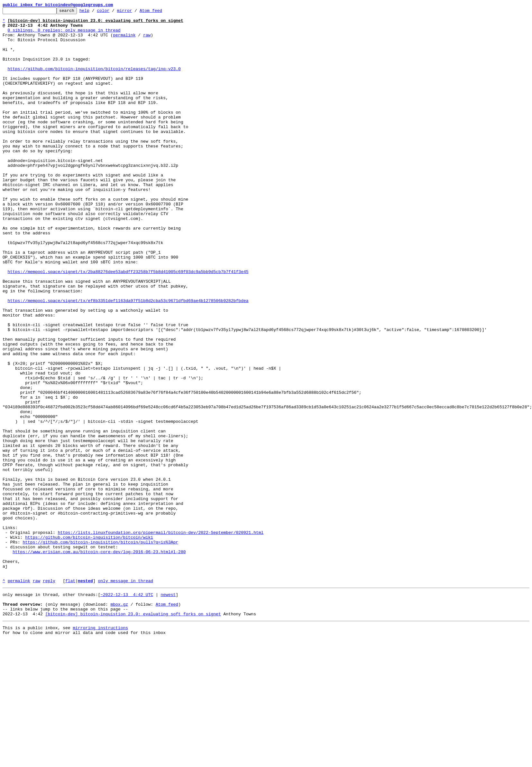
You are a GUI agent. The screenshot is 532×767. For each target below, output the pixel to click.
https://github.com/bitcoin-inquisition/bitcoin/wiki (89, 643)
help (94, 12)
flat (70, 696)
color (113, 12)
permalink (124, 41)
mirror (135, 12)
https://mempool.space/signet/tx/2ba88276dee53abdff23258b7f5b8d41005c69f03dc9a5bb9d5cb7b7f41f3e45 (128, 325)
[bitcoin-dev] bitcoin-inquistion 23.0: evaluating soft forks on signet (133, 734)
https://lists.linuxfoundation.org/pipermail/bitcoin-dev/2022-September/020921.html (161, 638)
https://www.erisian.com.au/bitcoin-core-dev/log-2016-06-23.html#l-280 (99, 661)
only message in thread (125, 696)
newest (168, 710)
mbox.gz (119, 722)
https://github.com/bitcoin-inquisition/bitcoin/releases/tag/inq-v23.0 (94, 81)
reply (49, 696)
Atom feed (161, 12)
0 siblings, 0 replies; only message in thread (64, 35)
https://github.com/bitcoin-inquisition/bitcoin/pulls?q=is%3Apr (100, 649)
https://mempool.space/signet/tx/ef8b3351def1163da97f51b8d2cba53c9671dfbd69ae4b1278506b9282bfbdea (128, 359)
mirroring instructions (100, 748)
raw (147, 41)
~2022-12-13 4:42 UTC (127, 710)
